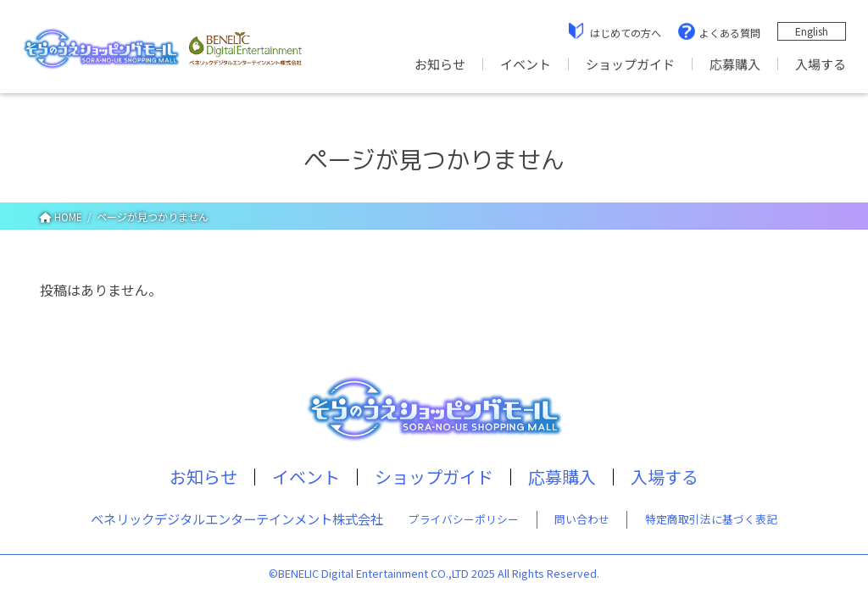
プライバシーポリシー (464, 519)
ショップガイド (630, 64)
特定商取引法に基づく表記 (711, 519)
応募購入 (735, 64)
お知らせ (440, 64)
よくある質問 (730, 33)
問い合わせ (582, 519)
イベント (526, 64)
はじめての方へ (626, 33)
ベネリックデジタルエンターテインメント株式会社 (237, 518)
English (812, 31)
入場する (821, 64)
